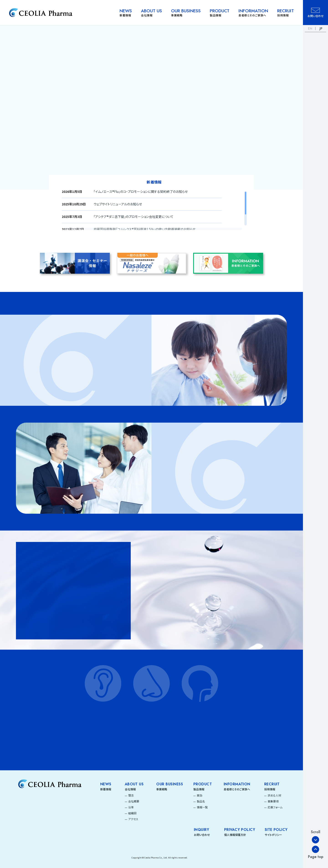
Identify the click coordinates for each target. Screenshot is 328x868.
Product (203, 784)
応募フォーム (275, 807)
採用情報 (270, 789)
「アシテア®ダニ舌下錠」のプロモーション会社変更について (134, 217)
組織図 (132, 813)
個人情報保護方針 (235, 835)
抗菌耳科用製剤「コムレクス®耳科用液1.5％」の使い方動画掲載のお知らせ (145, 229)
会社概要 (134, 801)
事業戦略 (162, 789)
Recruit (272, 784)
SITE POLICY (276, 830)
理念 (131, 795)
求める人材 (274, 795)
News (106, 784)
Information (237, 784)
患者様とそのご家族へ (237, 789)
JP (321, 28)
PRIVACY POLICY (240, 830)
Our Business (170, 784)
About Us (134, 784)
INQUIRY (201, 830)
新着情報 (106, 789)
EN (310, 28)
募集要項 (273, 801)
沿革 (131, 807)
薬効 (200, 795)
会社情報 (130, 789)
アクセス (133, 819)
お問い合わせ (202, 835)
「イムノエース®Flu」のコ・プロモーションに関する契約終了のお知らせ (141, 191)
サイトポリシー (273, 835)
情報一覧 (202, 807)
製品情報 (199, 789)
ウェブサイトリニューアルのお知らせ (118, 204)
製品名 (201, 801)
